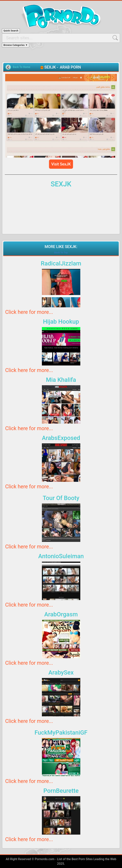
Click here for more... (29, 312)
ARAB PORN (70, 67)
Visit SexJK (61, 164)
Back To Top (61, 253)
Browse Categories (16, 45)
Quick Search (11, 31)
